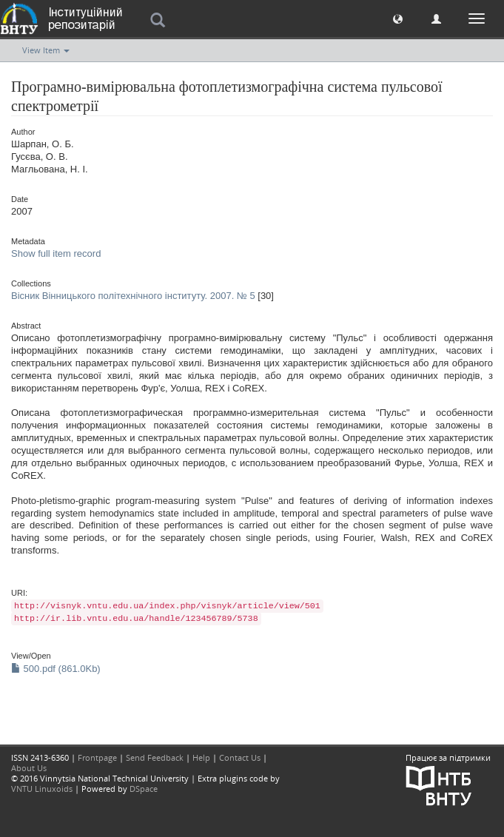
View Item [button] (46, 50)
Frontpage (97, 757)
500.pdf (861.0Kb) (56, 669)
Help (201, 757)
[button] (398, 18)
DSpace (144, 789)
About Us (29, 768)
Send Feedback (155, 757)
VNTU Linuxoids (42, 789)
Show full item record (56, 253)
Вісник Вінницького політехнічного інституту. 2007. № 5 (133, 296)
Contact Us (240, 757)
